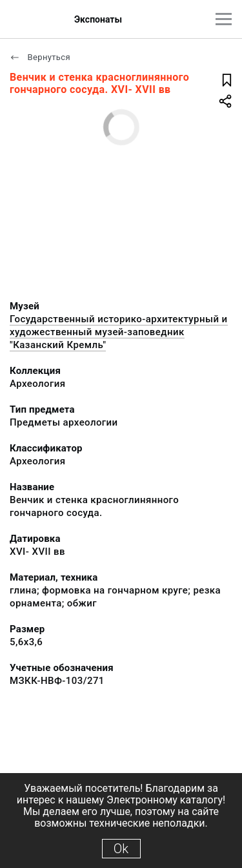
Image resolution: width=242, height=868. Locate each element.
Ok (121, 849)
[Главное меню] (224, 19)
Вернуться (40, 57)
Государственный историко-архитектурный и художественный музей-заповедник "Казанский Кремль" (119, 332)
